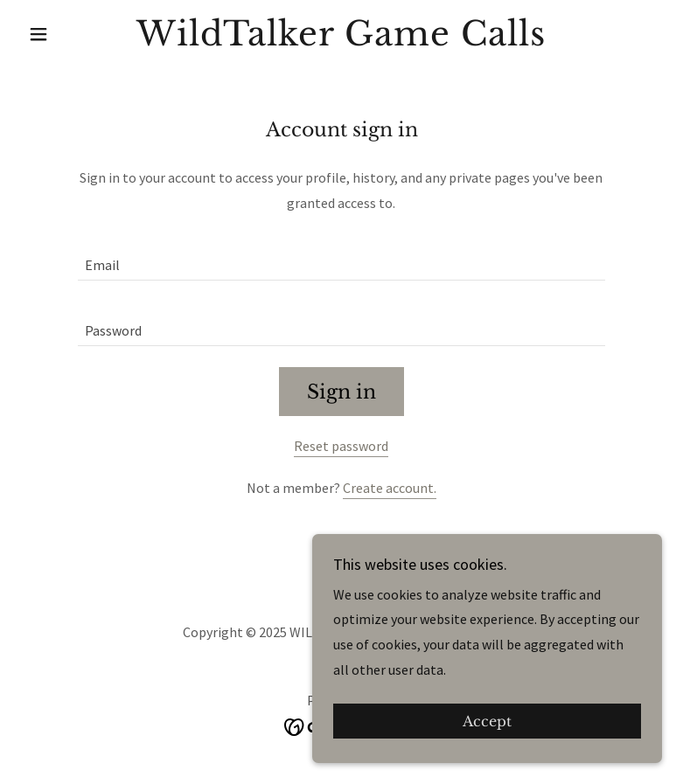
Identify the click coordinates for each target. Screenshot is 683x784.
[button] (69, 34)
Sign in (341, 392)
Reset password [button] (341, 446)
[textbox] (341, 258)
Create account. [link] (390, 488)
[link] (341, 40)
